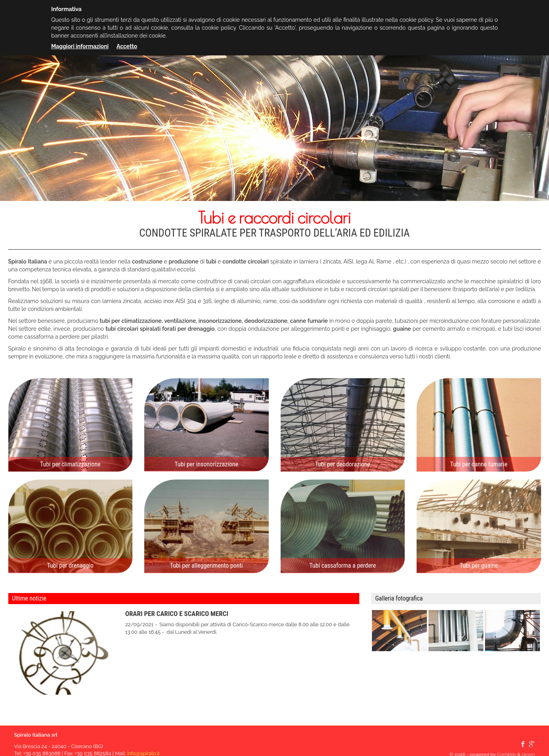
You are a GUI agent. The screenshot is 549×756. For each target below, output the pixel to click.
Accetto (127, 46)
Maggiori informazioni (80, 46)
